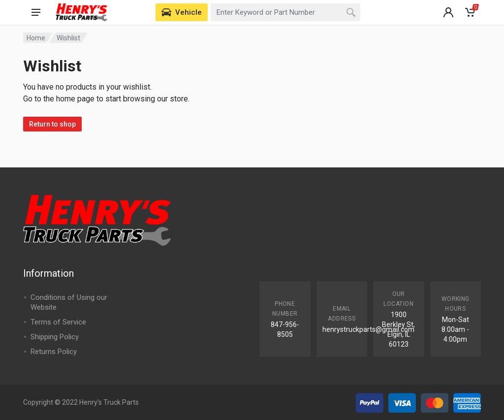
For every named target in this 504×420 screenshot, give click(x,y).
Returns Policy (54, 352)
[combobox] (285, 12)
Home (36, 38)
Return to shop (52, 124)
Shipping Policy (55, 337)
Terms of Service (58, 322)
